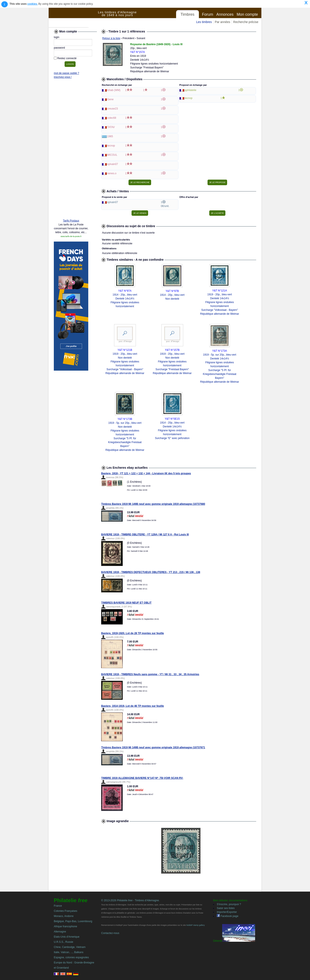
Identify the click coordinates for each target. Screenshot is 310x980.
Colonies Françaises (66, 911)
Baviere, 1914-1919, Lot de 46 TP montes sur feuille (133, 706)
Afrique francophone (65, 926)
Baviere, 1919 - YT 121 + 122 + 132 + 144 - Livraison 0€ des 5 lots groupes (146, 473)
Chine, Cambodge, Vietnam (70, 947)
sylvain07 (113, 164)
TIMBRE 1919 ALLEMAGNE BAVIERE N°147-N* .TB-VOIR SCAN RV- (142, 778)
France (58, 906)
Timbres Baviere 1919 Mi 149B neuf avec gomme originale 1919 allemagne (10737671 (153, 747)
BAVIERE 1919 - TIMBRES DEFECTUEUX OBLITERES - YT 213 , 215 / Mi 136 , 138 (151, 572)
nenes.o (112, 173)
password (59, 48)
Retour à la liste (111, 38)
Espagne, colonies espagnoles (71, 957)
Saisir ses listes (226, 908)
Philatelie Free (73, 18)
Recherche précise (246, 22)
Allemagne (60, 932)
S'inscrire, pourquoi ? (229, 904)
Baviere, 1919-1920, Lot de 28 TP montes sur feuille (133, 633)
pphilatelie (191, 90)
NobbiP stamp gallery (196, 925)
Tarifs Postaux (71, 221)
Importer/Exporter (227, 912)
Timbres (188, 14)
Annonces (225, 14)
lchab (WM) (114, 90)
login (57, 37)
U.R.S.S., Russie (64, 942)
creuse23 (112, 109)
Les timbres (204, 22)
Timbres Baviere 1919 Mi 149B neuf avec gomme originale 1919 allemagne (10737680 (153, 504)
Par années (223, 22)
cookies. (33, 4)
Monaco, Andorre (64, 916)
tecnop (111, 146)
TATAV (111, 127)
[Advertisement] (71, 150)
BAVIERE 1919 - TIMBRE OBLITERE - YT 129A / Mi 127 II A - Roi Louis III (145, 535)
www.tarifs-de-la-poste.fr (71, 236)
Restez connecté (67, 58)
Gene (110, 99)
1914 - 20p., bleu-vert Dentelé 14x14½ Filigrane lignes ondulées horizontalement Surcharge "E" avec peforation (172, 430)
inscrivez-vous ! (63, 77)
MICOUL (112, 155)
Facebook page (228, 916)
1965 (110, 136)
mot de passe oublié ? (66, 73)
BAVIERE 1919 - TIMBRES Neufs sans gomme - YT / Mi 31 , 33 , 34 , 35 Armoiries (150, 674)
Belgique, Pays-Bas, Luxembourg (73, 921)
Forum (208, 14)
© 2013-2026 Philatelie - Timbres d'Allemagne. (130, 900)
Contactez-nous (110, 933)
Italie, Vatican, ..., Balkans (69, 952)
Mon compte (247, 14)
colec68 (112, 118)
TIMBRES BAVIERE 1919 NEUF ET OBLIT (126, 603)
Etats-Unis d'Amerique (67, 937)
